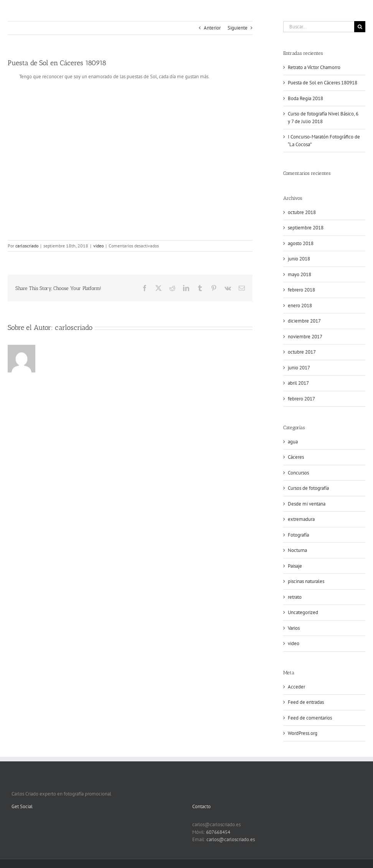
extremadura (301, 519)
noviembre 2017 (305, 337)
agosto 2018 (301, 243)
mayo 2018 (300, 274)
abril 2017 (298, 383)
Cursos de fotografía (308, 488)
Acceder (296, 687)
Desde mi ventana (307, 504)
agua (293, 442)
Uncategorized (303, 612)
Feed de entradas (306, 702)
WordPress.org (303, 733)
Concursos (298, 473)
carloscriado (27, 246)
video (98, 246)
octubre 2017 (302, 352)
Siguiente (238, 28)
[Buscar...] (319, 27)
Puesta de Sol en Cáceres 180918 (323, 83)
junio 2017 (299, 368)
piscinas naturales (306, 581)
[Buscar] (360, 27)
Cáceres (296, 457)
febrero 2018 (301, 290)
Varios (294, 628)
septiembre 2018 (306, 228)
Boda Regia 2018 (305, 98)
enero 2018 (300, 306)
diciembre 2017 (304, 321)
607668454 (218, 832)
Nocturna (297, 550)
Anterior (212, 28)
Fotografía (298, 535)
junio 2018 (299, 259)
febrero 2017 (301, 399)
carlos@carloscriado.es (231, 839)
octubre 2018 (302, 212)
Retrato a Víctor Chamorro (314, 67)
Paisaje (295, 566)
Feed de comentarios (310, 718)
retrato (295, 597)
